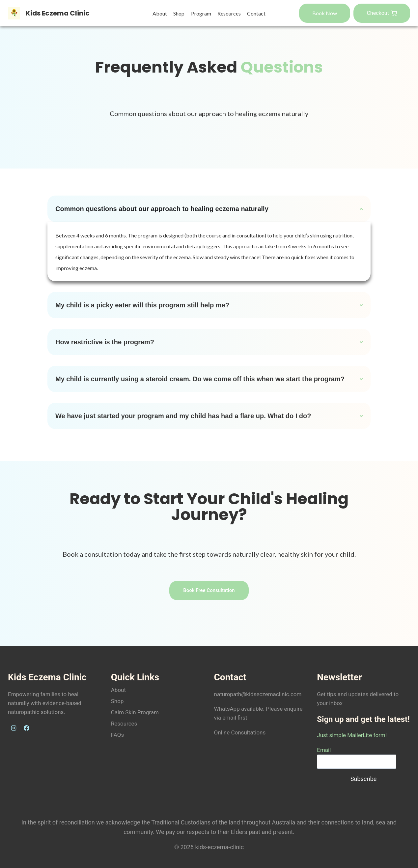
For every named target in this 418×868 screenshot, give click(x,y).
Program (201, 13)
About (160, 13)
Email (324, 750)
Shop (179, 13)
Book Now (325, 13)
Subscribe (364, 779)
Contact (256, 13)
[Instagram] (14, 728)
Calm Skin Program (135, 712)
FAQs (117, 735)
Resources (229, 13)
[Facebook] (26, 728)
